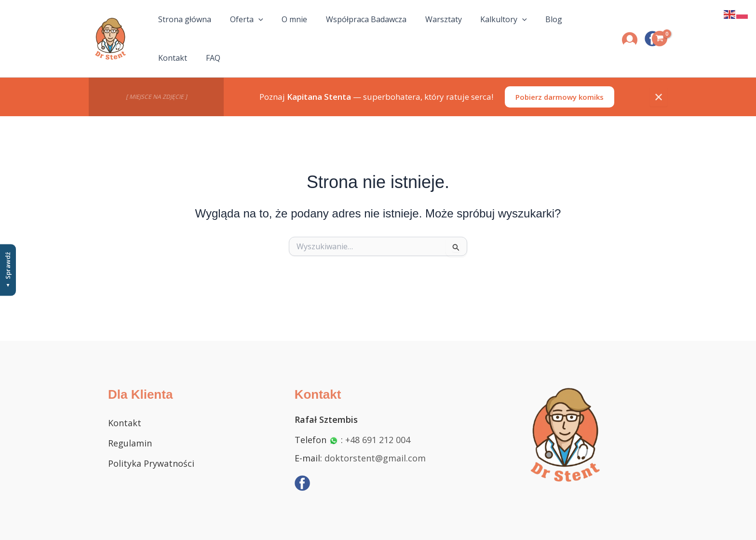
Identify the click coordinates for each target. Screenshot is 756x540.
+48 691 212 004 (378, 440)
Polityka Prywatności (151, 463)
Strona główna (190, 29)
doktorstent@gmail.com (375, 458)
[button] (257, 29)
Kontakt (552, 29)
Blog (517, 29)
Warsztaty (421, 29)
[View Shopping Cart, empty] (660, 29)
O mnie (286, 29)
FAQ (585, 29)
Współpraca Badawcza (351, 29)
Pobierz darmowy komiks (560, 78)
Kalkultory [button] (474, 29)
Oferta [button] (245, 29)
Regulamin (130, 443)
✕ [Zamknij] (659, 78)
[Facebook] (302, 483)
